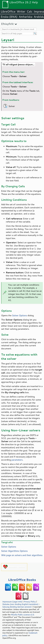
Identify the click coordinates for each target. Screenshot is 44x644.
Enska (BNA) (9, 17)
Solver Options (20, 315)
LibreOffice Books (22, 580)
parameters (17, 460)
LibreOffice (8, 11)
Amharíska (26, 17)
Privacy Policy (30, 602)
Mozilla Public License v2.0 (23, 615)
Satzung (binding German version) (17, 607)
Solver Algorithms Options (14, 551)
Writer (21, 11)
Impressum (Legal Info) (12, 602)
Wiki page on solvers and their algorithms (22, 555)
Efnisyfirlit (7, 24)
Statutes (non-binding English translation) (20, 604)
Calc (30, 11)
